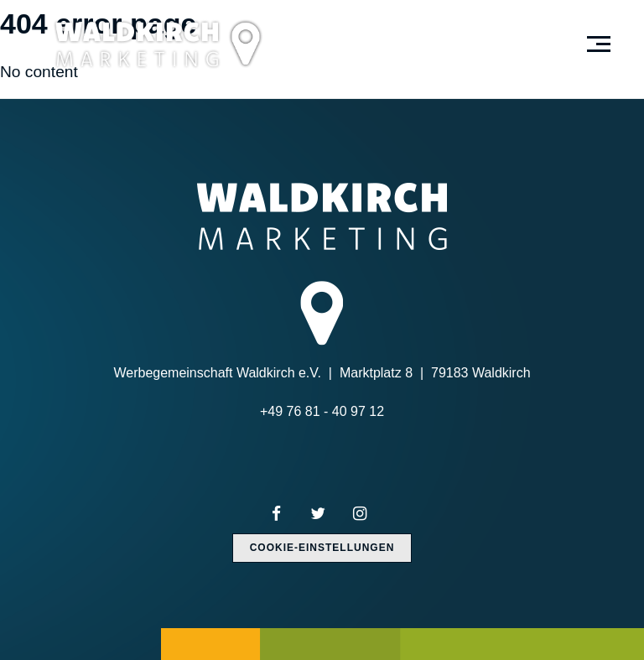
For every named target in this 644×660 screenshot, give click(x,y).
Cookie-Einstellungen (322, 548)
